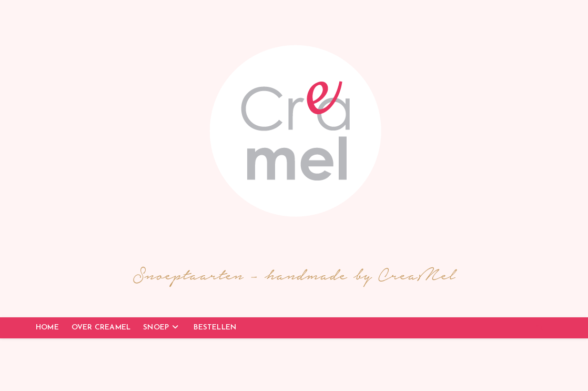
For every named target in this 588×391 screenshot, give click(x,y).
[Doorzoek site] (540, 328)
